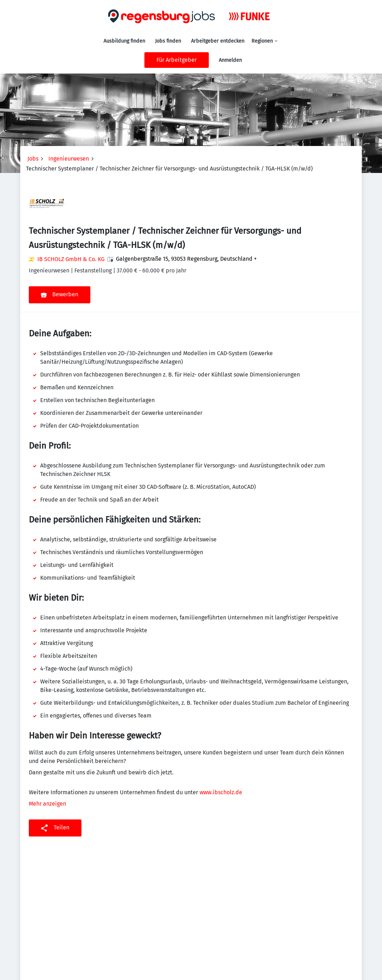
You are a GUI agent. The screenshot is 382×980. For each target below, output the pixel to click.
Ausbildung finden (124, 41)
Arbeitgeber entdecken (218, 41)
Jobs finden (168, 41)
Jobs (33, 159)
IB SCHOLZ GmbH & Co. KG (71, 259)
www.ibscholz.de (221, 792)
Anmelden (230, 60)
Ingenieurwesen (69, 159)
